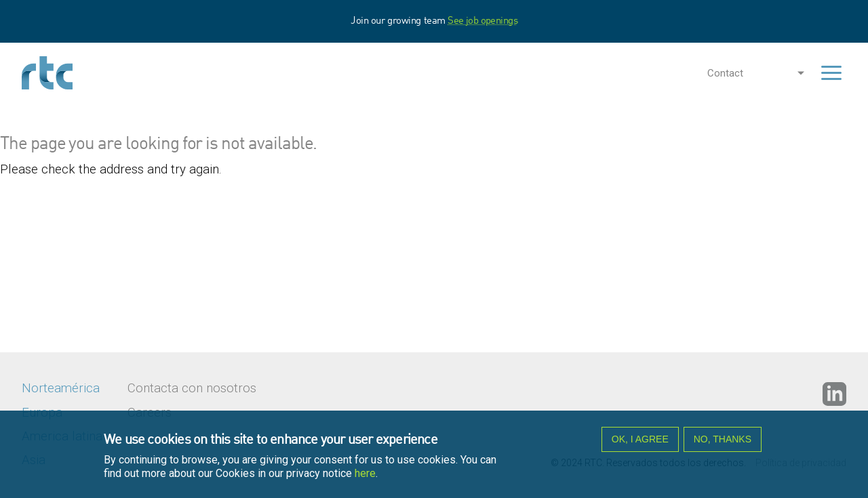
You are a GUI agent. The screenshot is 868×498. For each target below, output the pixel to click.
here (365, 476)
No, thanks (723, 442)
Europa (42, 413)
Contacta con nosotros (192, 388)
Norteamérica (61, 388)
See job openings (482, 21)
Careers (150, 413)
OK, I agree (640, 442)
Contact (725, 73)
